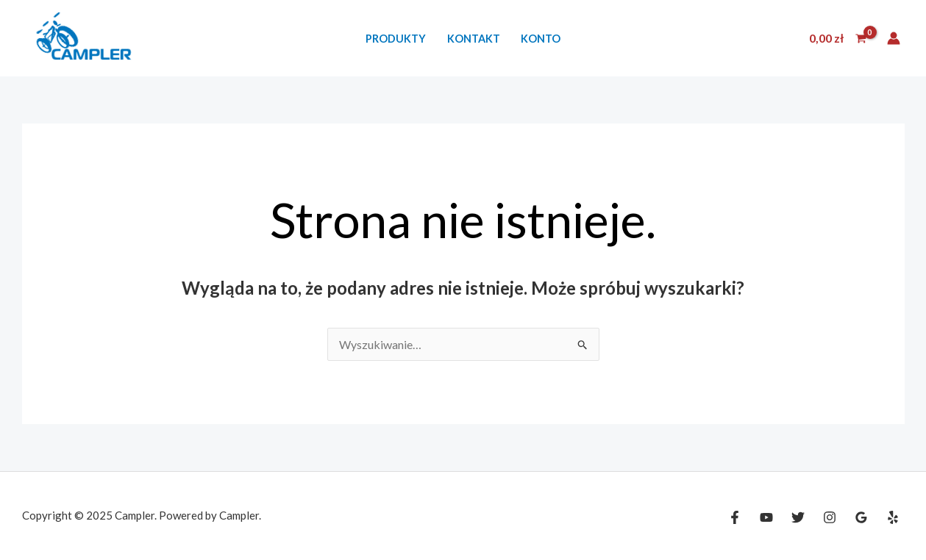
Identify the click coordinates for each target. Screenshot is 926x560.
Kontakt (474, 39)
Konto (541, 39)
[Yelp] (893, 517)
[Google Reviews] (861, 517)
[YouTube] (766, 517)
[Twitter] (798, 517)
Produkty (396, 39)
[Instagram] (830, 517)
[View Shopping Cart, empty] (837, 38)
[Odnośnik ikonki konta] (894, 38)
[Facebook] (735, 517)
